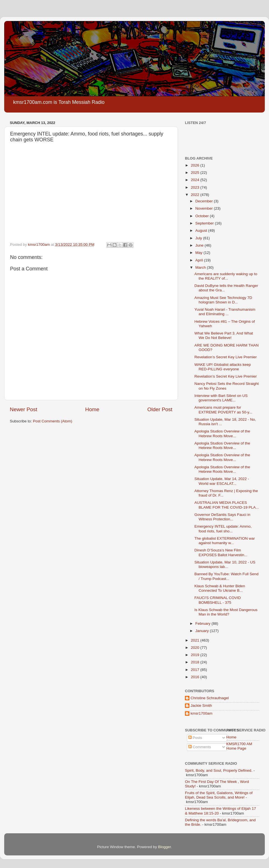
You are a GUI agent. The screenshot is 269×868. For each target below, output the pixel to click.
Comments (200, 747)
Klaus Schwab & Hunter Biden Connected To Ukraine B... (220, 588)
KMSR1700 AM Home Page (239, 746)
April (200, 260)
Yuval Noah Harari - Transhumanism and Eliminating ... (225, 312)
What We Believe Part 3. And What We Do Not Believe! (224, 335)
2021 (196, 640)
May (199, 253)
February (203, 623)
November (205, 208)
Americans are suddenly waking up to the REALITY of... (226, 276)
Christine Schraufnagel (210, 698)
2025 (196, 173)
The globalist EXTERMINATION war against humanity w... (225, 541)
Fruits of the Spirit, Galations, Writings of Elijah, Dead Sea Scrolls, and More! (219, 795)
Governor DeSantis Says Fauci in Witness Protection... (222, 517)
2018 (196, 662)
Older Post (160, 409)
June (200, 245)
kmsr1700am (201, 713)
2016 (196, 677)
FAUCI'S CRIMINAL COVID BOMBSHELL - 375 (218, 600)
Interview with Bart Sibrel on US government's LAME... (221, 398)
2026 (196, 165)
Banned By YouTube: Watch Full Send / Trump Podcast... (227, 576)
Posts (195, 738)
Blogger (164, 847)
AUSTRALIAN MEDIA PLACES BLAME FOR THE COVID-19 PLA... (227, 505)
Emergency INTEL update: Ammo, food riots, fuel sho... (223, 529)
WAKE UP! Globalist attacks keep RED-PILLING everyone (223, 367)
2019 (196, 655)
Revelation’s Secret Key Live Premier (226, 357)
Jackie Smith (201, 706)
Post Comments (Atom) (53, 421)
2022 (196, 195)
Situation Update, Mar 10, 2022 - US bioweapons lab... (225, 564)
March (201, 267)
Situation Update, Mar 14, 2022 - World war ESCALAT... (222, 481)
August (202, 231)
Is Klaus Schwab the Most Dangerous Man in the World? (226, 612)
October (203, 216)
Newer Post (24, 409)
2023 (196, 187)
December (205, 201)
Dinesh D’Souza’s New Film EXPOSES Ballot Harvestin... (221, 552)
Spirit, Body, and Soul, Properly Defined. (219, 770)
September (205, 223)
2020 (196, 648)
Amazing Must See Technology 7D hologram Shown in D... (223, 300)
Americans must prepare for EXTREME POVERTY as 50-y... (223, 410)
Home (92, 409)
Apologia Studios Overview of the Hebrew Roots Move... (222, 433)
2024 (196, 180)
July (199, 238)
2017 (196, 670)
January (203, 631)
